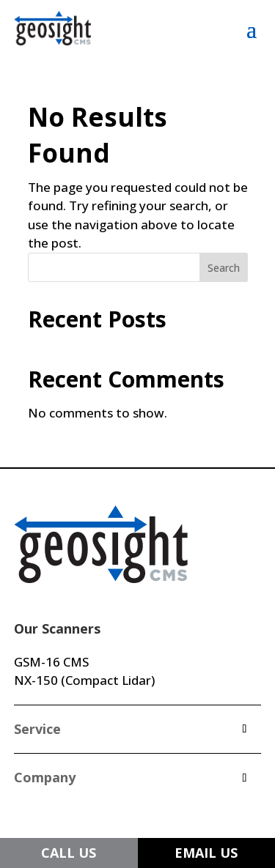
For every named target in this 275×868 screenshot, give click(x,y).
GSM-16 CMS (51, 662)
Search (224, 268)
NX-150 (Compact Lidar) (84, 680)
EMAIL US (206, 853)
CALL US (69, 853)
